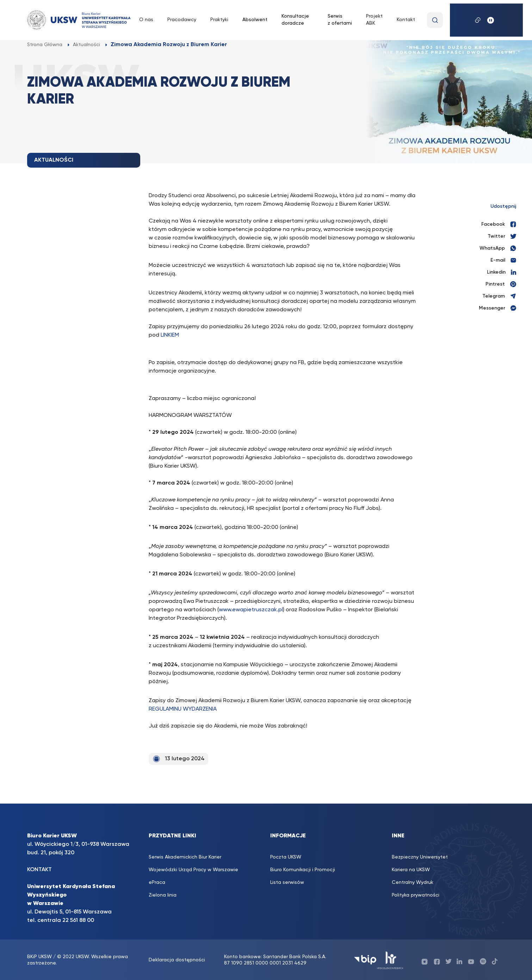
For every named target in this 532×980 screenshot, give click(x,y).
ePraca (157, 882)
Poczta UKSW (286, 857)
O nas (146, 20)
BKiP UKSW (40, 957)
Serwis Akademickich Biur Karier (185, 857)
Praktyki (219, 20)
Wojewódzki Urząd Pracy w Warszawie (193, 870)
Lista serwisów (287, 882)
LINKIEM (170, 335)
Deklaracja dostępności (177, 960)
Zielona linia (163, 895)
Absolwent (255, 20)
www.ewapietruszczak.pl (251, 610)
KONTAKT (39, 870)
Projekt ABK (374, 20)
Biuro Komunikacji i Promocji (303, 870)
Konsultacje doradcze (295, 20)
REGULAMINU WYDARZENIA (183, 709)
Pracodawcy (182, 20)
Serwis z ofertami (340, 20)
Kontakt (406, 20)
